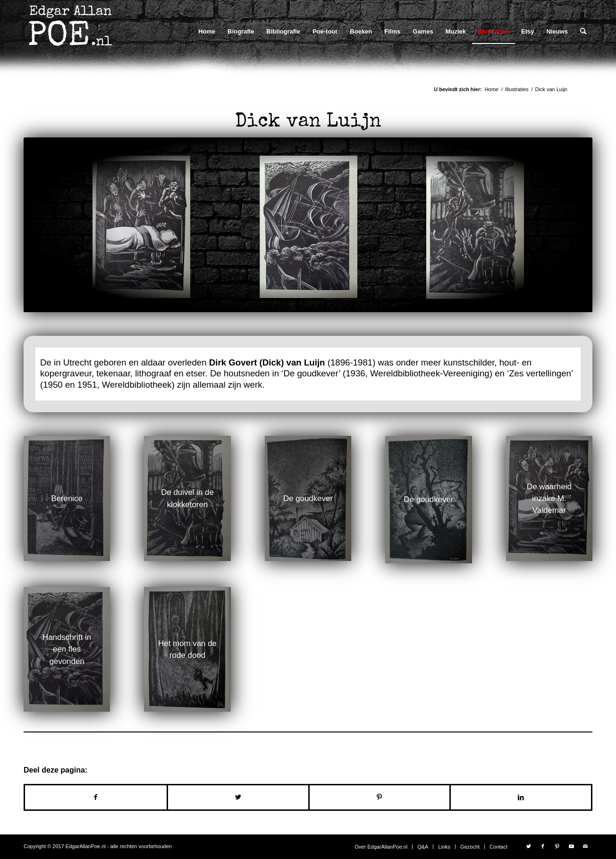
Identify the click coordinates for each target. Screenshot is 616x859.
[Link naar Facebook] (543, 846)
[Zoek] (583, 31)
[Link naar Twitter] (529, 846)
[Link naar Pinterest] (557, 846)
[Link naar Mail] (585, 846)
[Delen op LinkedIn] (521, 797)
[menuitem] (207, 31)
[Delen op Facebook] (96, 797)
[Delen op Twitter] (238, 797)
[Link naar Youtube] (571, 846)
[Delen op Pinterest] (380, 797)
